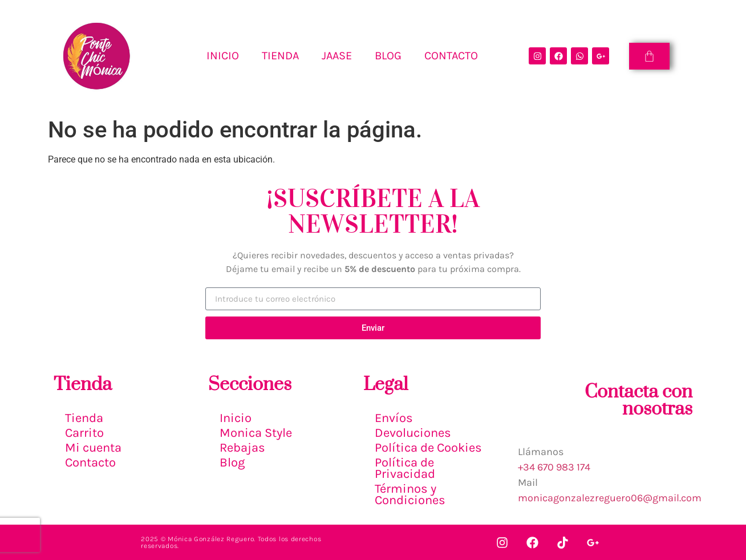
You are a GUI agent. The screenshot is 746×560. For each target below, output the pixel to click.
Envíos (394, 418)
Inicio (236, 418)
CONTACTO (451, 56)
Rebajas (242, 448)
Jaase (337, 56)
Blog (232, 462)
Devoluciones (413, 433)
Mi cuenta (93, 448)
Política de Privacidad (405, 468)
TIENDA (280, 56)
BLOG (388, 56)
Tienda (84, 418)
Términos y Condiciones (410, 494)
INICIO (223, 56)
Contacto (90, 462)
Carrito (84, 433)
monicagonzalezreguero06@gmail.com (610, 498)
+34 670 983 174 (554, 467)
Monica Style (256, 433)
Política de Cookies (428, 448)
